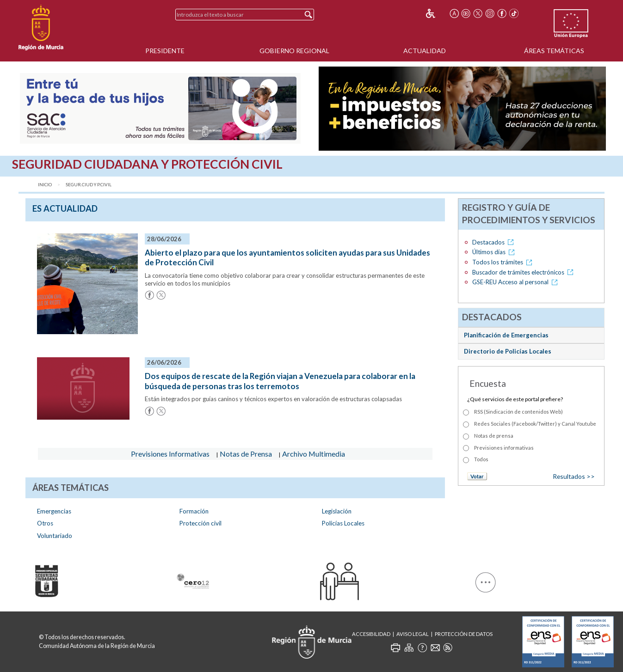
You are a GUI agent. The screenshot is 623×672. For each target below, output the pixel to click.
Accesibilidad (371, 634)
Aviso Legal (413, 634)
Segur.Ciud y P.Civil (89, 185)
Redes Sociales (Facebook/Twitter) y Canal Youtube (535, 424)
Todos (481, 459)
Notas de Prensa (246, 454)
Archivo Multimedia (314, 454)
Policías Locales (343, 523)
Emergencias (54, 511)
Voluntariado (55, 536)
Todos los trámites (504, 262)
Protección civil (200, 523)
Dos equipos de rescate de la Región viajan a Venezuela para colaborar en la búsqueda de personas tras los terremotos (280, 381)
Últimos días (495, 252)
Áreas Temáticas (554, 51)
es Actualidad (65, 208)
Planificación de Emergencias (506, 335)
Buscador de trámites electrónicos (524, 272)
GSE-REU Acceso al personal (516, 282)
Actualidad (425, 51)
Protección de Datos (464, 634)
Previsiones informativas (504, 448)
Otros (45, 523)
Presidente (165, 51)
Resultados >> (574, 476)
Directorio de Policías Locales (508, 351)
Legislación (337, 511)
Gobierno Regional (294, 51)
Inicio (45, 185)
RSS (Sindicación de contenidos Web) (518, 412)
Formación (194, 511)
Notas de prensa (494, 436)
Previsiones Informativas (170, 454)
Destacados (494, 242)
